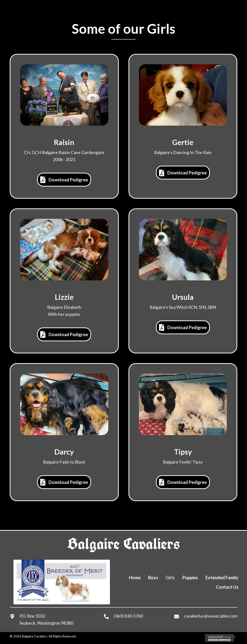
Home (135, 578)
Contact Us (227, 587)
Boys (153, 578)
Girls (170, 578)
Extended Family (222, 578)
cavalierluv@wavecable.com (211, 616)
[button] (64, 180)
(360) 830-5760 (128, 616)
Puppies (190, 578)
